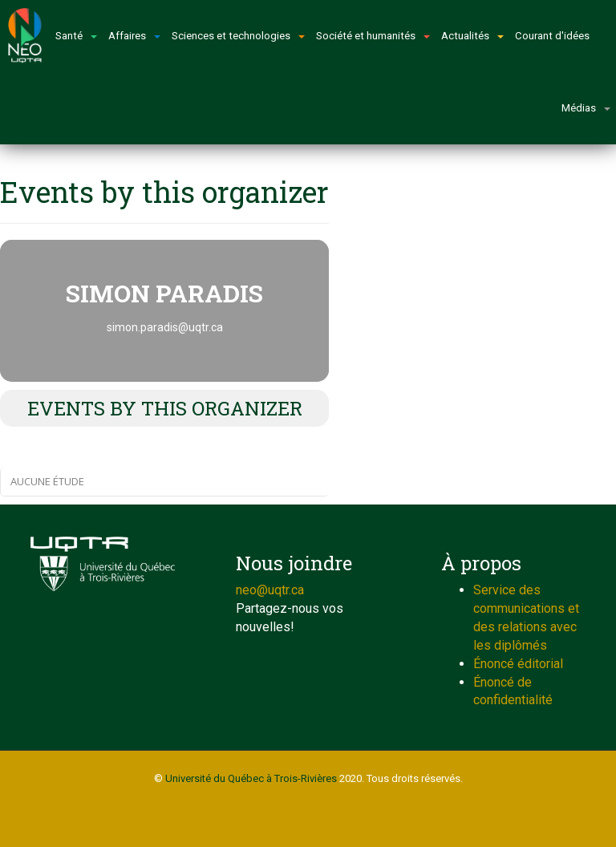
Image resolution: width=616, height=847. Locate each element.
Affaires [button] (134, 36)
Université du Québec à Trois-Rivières (251, 778)
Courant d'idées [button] (552, 36)
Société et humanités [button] (373, 36)
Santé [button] (76, 36)
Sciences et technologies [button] (238, 36)
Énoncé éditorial (518, 664)
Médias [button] (586, 108)
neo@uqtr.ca (270, 590)
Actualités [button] (472, 36)
